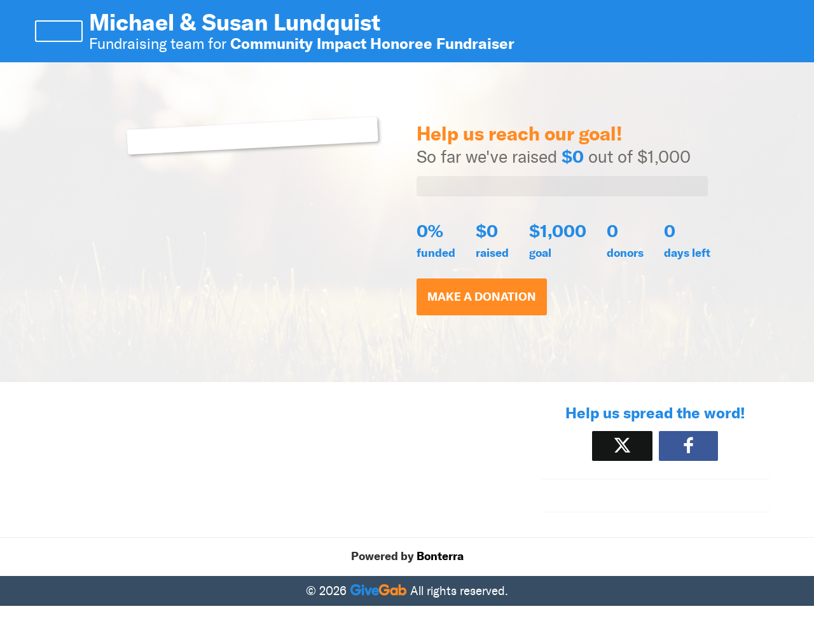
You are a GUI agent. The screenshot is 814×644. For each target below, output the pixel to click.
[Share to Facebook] (688, 446)
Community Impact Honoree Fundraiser (372, 44)
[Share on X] (622, 446)
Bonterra (440, 556)
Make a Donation (482, 297)
